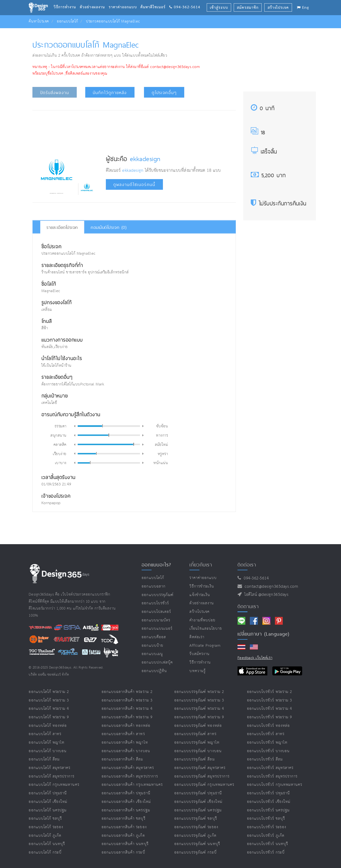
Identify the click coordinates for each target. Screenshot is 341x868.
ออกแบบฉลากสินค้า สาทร (123, 734)
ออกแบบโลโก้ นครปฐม (48, 810)
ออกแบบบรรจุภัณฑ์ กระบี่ (195, 852)
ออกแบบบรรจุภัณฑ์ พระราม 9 (199, 717)
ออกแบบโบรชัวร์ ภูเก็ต (266, 836)
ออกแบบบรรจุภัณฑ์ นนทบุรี (197, 844)
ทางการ (162, 435)
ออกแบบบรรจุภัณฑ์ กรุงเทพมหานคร (204, 785)
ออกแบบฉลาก (154, 586)
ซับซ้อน (162, 426)
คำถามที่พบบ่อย (202, 620)
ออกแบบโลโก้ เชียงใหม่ (48, 802)
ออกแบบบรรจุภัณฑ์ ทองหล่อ (198, 726)
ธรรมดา (61, 426)
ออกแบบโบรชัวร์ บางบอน (268, 751)
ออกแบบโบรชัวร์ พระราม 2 (269, 692)
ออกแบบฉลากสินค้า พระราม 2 (127, 692)
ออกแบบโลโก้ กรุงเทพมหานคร (54, 785)
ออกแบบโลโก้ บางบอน (48, 751)
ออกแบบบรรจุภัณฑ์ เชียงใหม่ (198, 802)
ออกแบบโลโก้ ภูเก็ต (45, 836)
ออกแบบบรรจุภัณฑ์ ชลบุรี (196, 819)
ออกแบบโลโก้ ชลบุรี (45, 819)
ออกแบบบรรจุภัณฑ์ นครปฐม (198, 810)
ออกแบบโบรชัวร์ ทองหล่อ (268, 726)
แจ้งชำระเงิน (200, 595)
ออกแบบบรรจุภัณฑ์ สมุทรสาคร (200, 768)
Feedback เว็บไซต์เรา (255, 658)
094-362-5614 (185, 1)
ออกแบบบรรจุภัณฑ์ (158, 595)
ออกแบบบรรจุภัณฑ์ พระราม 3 (199, 700)
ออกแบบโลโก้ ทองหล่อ (48, 726)
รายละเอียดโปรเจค (62, 227)
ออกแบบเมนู (152, 654)
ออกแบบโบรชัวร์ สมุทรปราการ (272, 776)
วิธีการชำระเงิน (202, 586)
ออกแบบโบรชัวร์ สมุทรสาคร (270, 768)
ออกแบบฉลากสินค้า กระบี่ (123, 852)
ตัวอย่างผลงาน (94, 1)
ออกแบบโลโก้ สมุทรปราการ (52, 776)
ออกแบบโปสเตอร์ (156, 612)
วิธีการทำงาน (67, 1)
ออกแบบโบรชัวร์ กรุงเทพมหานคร (275, 785)
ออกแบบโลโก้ (67, 21)
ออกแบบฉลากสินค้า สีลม (122, 759)
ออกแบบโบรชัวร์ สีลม (265, 759)
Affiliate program (205, 646)
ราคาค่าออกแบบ (125, 1)
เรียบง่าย (60, 454)
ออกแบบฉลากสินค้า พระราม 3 (127, 700)
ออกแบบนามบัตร (156, 620)
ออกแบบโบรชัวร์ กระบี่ (266, 852)
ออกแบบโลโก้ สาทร (45, 734)
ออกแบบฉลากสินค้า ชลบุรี (123, 819)
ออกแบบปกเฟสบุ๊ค (157, 662)
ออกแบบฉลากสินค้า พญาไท (125, 743)
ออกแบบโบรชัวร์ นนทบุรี (267, 844)
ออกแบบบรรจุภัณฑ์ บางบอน (198, 751)
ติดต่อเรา (197, 637)
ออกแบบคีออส (154, 637)
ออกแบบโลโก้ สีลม (44, 759)
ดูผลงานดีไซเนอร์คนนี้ (134, 185)
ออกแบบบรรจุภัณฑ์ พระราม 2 (199, 692)
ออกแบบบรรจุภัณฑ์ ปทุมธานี (198, 793)
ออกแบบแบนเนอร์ (157, 629)
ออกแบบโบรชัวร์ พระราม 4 (269, 709)
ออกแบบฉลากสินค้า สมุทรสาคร (128, 768)
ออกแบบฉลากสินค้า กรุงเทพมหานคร (132, 785)
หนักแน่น (161, 463)
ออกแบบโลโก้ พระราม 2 (49, 692)
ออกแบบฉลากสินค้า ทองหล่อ (126, 726)
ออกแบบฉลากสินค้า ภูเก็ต (123, 836)
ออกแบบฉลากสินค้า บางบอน (126, 751)
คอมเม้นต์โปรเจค (109, 227)
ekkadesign (145, 159)
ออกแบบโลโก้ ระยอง (46, 827)
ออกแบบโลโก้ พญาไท (47, 743)
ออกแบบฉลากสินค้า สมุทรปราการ (130, 776)
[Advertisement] (134, 129)
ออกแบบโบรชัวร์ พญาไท (267, 743)
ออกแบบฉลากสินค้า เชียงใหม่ (126, 802)
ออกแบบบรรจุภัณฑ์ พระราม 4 (199, 709)
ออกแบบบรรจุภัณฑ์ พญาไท (197, 743)
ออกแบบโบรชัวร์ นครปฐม (268, 810)
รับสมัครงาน (199, 654)
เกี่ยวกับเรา (201, 565)
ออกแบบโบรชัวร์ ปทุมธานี (268, 793)
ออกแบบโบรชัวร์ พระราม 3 (269, 700)
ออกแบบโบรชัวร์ (155, 603)
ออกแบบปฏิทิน (154, 671)
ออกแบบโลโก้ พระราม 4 (49, 709)
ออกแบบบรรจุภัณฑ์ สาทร (195, 734)
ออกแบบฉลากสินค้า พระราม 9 (127, 717)
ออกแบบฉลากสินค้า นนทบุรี (125, 844)
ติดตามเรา (248, 606)
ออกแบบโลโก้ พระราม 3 (49, 700)
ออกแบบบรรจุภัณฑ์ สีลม (195, 759)
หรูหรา (163, 454)
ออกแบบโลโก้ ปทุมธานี (48, 793)
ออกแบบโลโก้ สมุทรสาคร (49, 768)
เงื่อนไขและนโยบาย (206, 629)
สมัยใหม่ (161, 444)
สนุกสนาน (58, 435)
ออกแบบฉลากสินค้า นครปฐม (126, 810)
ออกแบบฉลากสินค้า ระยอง (124, 827)
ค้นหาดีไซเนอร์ (155, 1)
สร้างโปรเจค (200, 612)
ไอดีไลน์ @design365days (265, 595)
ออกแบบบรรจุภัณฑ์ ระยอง (196, 827)
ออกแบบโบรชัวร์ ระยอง (267, 827)
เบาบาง (61, 463)
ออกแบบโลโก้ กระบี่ (45, 852)
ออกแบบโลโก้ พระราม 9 (49, 717)
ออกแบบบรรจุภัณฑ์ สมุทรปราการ (202, 776)
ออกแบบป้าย (152, 646)
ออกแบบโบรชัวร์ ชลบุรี (266, 819)
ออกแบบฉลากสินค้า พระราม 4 (127, 709)
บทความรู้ (197, 671)
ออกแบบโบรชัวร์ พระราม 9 (269, 717)
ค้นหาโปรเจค (39, 21)
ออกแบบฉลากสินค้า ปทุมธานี (126, 793)
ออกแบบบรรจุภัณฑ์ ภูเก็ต (195, 836)
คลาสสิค (60, 444)
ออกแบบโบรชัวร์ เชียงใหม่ (269, 802)
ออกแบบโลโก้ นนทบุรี (47, 844)
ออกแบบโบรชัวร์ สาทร (266, 734)
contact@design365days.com (270, 587)
